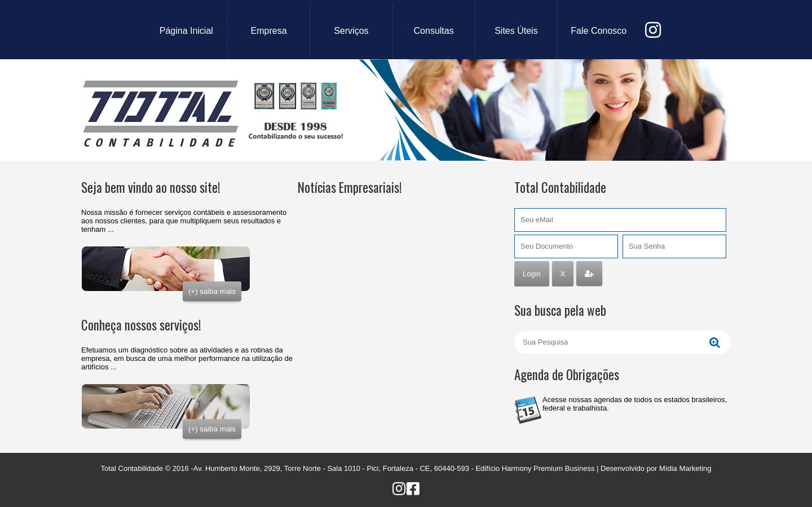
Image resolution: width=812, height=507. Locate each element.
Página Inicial (186, 31)
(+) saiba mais (212, 291)
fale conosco (599, 31)
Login (532, 274)
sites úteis (516, 31)
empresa (269, 31)
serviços (351, 31)
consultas (434, 31)
